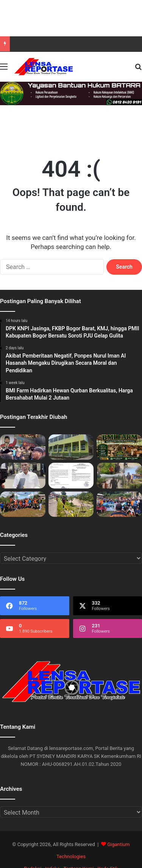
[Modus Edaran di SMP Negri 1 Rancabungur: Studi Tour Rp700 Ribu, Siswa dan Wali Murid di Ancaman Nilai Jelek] (71, 475)
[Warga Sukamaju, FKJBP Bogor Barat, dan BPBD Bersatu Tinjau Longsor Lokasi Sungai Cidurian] (119, 475)
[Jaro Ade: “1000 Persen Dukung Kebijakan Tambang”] (23, 475)
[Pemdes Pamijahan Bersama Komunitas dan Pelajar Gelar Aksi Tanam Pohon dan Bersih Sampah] (119, 504)
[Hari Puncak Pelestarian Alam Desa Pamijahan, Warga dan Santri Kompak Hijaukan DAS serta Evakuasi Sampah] (23, 504)
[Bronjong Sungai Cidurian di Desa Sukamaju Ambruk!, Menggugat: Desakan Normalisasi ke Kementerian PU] (71, 504)
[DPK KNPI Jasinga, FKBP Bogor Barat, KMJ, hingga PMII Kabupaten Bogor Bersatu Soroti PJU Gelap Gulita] (23, 447)
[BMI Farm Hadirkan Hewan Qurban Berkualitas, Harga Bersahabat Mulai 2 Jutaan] (119, 447)
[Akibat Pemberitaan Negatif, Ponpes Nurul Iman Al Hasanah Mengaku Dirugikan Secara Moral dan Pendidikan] (71, 447)
